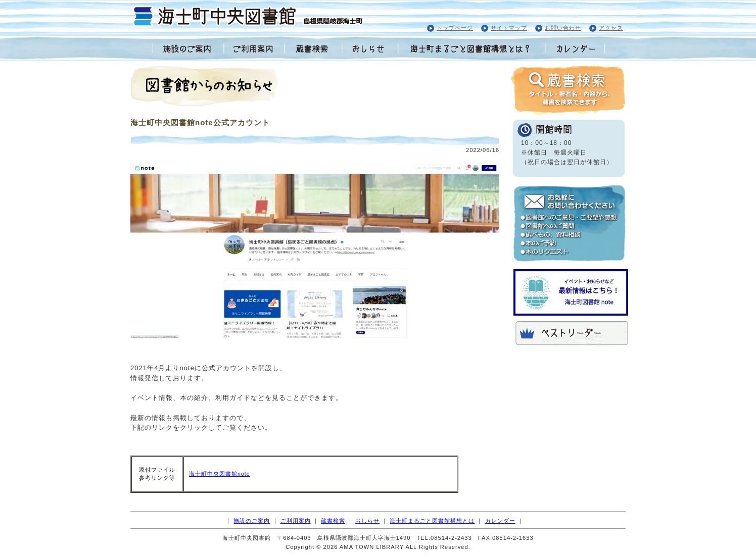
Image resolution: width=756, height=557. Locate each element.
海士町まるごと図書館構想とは (432, 521)
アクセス (611, 28)
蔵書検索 (333, 521)
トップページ (455, 28)
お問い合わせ (563, 28)
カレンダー (500, 521)
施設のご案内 (252, 521)
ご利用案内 (296, 521)
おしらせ (367, 521)
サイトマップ (509, 28)
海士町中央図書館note (220, 474)
